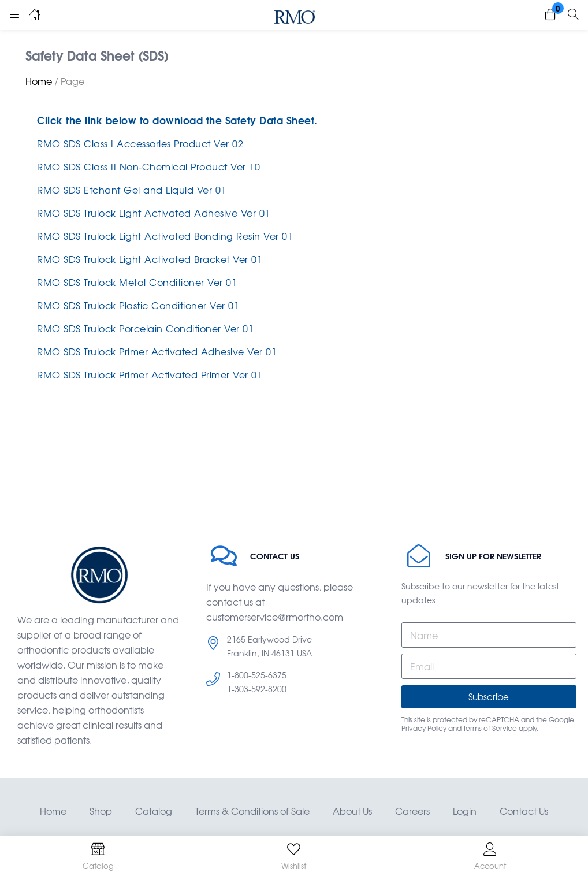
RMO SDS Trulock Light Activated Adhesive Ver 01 (154, 213)
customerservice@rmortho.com (275, 617)
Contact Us (524, 811)
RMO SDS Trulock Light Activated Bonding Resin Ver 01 (165, 236)
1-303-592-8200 (257, 689)
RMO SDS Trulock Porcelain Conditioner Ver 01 (145, 328)
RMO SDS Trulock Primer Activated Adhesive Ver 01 (157, 351)
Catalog (154, 811)
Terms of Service (490, 728)
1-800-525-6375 (257, 675)
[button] (550, 15)
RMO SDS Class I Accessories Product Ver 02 (140, 143)
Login (465, 811)
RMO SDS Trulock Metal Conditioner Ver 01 (137, 282)
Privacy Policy (424, 728)
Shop (101, 811)
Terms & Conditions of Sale (252, 811)
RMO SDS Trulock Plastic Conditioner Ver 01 (138, 305)
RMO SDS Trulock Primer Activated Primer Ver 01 (150, 374)
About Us (352, 811)
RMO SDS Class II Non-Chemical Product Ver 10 (148, 166)
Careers (412, 811)
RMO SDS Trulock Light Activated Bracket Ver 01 (150, 259)
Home (39, 81)
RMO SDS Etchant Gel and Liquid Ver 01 (132, 190)
